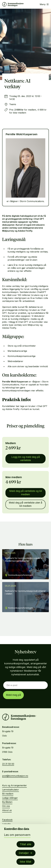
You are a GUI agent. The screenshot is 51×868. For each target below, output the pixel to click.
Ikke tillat (26, 862)
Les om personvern (17, 835)
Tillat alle (26, 844)
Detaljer (24, 853)
